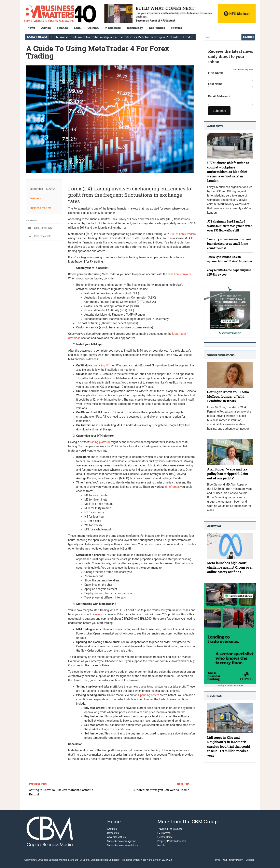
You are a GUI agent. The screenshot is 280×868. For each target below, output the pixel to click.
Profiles (177, 28)
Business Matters (40, 208)
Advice (46, 28)
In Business (113, 28)
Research (99, 614)
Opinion (93, 28)
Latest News (215, 126)
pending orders (150, 695)
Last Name (215, 84)
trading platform (100, 442)
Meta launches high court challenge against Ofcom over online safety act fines (230, 567)
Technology (135, 28)
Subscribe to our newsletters (123, 845)
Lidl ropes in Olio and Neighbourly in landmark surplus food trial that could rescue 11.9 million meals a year (228, 746)
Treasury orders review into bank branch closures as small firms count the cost (229, 244)
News (31, 28)
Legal (78, 28)
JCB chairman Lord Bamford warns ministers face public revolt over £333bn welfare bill (230, 226)
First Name (215, 73)
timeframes (172, 487)
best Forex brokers (179, 274)
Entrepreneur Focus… (221, 355)
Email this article (39, 228)
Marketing (214, 526)
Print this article (39, 236)
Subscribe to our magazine (122, 841)
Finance (62, 28)
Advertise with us (116, 837)
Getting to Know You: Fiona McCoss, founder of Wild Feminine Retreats (228, 397)
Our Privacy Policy (233, 860)
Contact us (113, 833)
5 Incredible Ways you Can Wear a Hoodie (161, 790)
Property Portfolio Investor (172, 841)
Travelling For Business (170, 829)
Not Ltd (161, 845)
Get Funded (157, 28)
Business (35, 198)
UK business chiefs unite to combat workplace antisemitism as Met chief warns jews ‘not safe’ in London (122, 37)
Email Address (219, 96)
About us (112, 829)
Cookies (250, 860)
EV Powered (164, 833)
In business (214, 696)
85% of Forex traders (183, 234)
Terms (217, 860)
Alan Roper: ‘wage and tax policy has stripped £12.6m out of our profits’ (228, 474)
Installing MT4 (102, 365)
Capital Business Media (95, 860)
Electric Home (165, 837)
